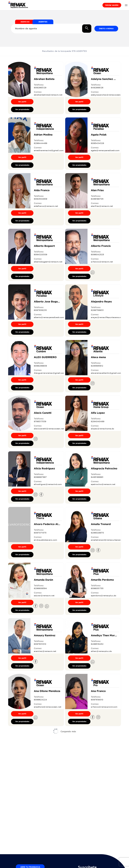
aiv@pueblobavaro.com (45, 540)
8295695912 (97, 366)
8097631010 (40, 644)
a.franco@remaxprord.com (104, 707)
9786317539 (40, 421)
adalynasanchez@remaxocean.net (108, 95)
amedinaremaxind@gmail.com (49, 150)
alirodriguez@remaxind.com (48, 484)
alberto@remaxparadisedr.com (49, 317)
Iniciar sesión (112, 5)
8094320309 (41, 255)
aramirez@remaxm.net (45, 651)
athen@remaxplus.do (101, 651)
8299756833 (97, 310)
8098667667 (40, 477)
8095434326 (97, 143)
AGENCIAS (25, 22)
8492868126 (97, 88)
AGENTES (43, 22)
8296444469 (41, 143)
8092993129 (40, 88)
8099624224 (40, 700)
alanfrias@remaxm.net (102, 206)
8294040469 (98, 421)
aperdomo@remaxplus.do (104, 596)
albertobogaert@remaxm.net (48, 262)
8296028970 (97, 533)
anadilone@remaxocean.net (48, 707)
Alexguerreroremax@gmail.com (49, 373)
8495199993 (97, 477)
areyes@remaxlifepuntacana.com (107, 317)
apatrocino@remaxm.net (103, 484)
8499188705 (97, 199)
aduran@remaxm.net (44, 596)
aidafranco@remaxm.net (46, 206)
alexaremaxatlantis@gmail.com (106, 373)
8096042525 (97, 255)
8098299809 (40, 366)
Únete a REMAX (106, 29)
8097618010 (97, 700)
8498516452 (97, 644)
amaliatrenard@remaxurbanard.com (109, 540)
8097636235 (40, 310)
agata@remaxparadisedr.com (105, 150)
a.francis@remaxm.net (102, 262)
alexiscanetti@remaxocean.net (49, 429)
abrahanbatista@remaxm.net (48, 95)
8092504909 (41, 199)
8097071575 (40, 533)
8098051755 (97, 588)
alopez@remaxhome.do (102, 429)
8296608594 (40, 588)
